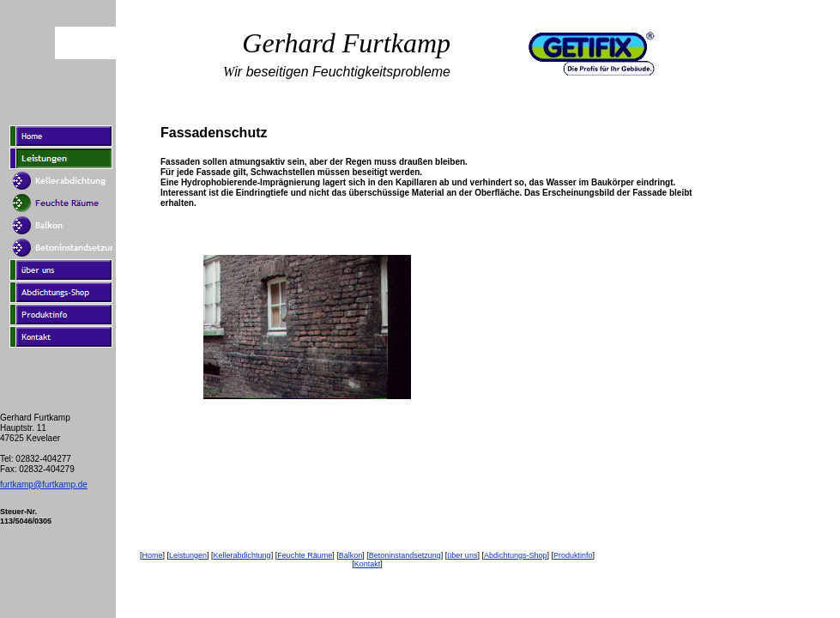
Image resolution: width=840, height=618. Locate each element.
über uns (462, 555)
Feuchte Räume (305, 555)
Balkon (351, 555)
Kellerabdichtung (242, 555)
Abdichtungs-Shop (516, 555)
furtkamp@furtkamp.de (44, 485)
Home (152, 555)
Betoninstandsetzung (405, 555)
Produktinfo (573, 555)
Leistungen (188, 555)
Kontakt (368, 564)
